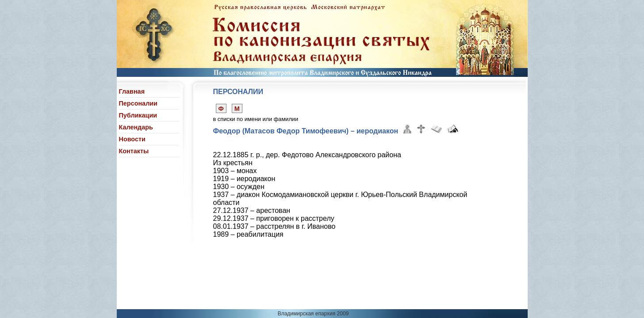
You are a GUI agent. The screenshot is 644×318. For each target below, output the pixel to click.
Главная (132, 91)
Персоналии (138, 103)
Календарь (136, 127)
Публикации (138, 115)
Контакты (134, 151)
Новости (132, 139)
